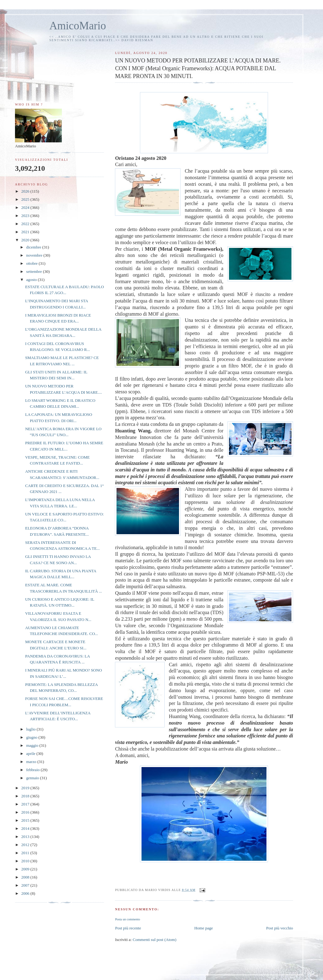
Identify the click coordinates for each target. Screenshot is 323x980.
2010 (26, 861)
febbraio (34, 770)
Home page (204, 928)
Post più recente (128, 928)
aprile (31, 753)
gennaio (33, 778)
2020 (26, 240)
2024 (26, 207)
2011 (26, 853)
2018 (26, 796)
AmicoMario (78, 26)
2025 (26, 199)
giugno (32, 737)
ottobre (32, 263)
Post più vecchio (280, 928)
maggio (33, 745)
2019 (26, 788)
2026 (26, 191)
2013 (26, 837)
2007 (26, 885)
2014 (26, 828)
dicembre (34, 247)
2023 (26, 216)
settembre (35, 271)
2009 (26, 869)
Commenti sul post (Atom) (155, 940)
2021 (26, 232)
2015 (26, 820)
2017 (26, 804)
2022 (26, 224)
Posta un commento (127, 919)
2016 (26, 812)
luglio (32, 729)
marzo (32, 762)
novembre (35, 255)
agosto (32, 280)
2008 (26, 877)
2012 (26, 845)
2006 (26, 893)
